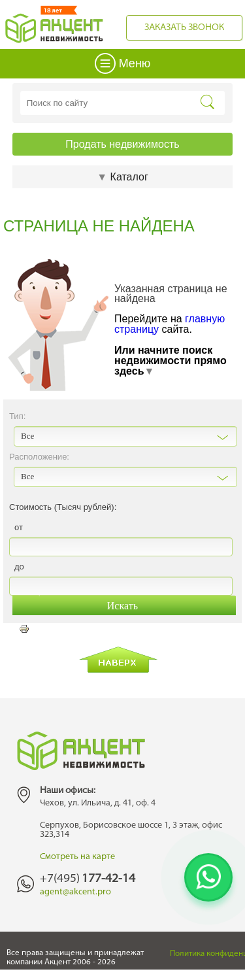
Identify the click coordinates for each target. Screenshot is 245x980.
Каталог (122, 177)
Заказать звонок (184, 28)
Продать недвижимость (122, 144)
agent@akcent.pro (75, 892)
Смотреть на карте (77, 857)
